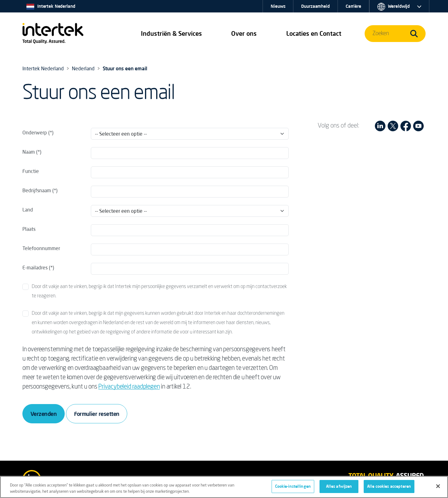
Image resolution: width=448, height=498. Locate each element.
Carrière (353, 6)
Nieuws (278, 6)
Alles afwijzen (339, 487)
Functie (31, 171)
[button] (171, 34)
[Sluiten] (438, 487)
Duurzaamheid (315, 6)
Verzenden (44, 414)
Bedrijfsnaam (37, 190)
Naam (29, 152)
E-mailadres (35, 268)
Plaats (29, 229)
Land (28, 210)
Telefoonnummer (41, 248)
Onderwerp (35, 133)
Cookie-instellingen (293, 487)
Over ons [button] (244, 33)
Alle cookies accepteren (389, 487)
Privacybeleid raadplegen (129, 387)
